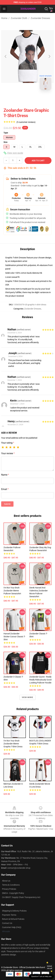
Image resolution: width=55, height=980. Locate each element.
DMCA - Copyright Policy (13, 893)
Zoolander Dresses (40, 18)
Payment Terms (9, 915)
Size (5, 142)
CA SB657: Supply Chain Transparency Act (21, 897)
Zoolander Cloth (19, 18)
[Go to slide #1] (20, 98)
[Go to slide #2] (35, 98)
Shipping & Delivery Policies (14, 911)
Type (6, 133)
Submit (7, 504)
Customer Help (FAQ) (12, 927)
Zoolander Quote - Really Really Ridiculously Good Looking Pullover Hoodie (40, 680)
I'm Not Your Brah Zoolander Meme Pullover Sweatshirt (12, 591)
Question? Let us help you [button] (41, 976)
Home (4, 18)
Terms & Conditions (11, 885)
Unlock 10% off (49, 967)
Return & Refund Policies (13, 919)
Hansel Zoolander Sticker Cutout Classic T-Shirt (14, 637)
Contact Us (7, 923)
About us (6, 881)
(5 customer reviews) (26, 122)
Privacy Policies (9, 889)
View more (27, 697)
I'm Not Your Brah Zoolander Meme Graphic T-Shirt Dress (13, 744)
